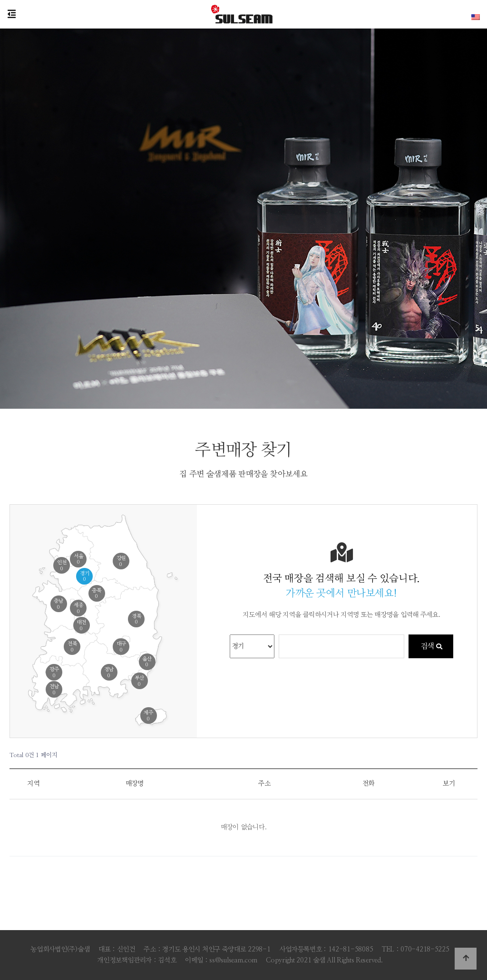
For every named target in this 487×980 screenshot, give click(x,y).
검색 (431, 646)
